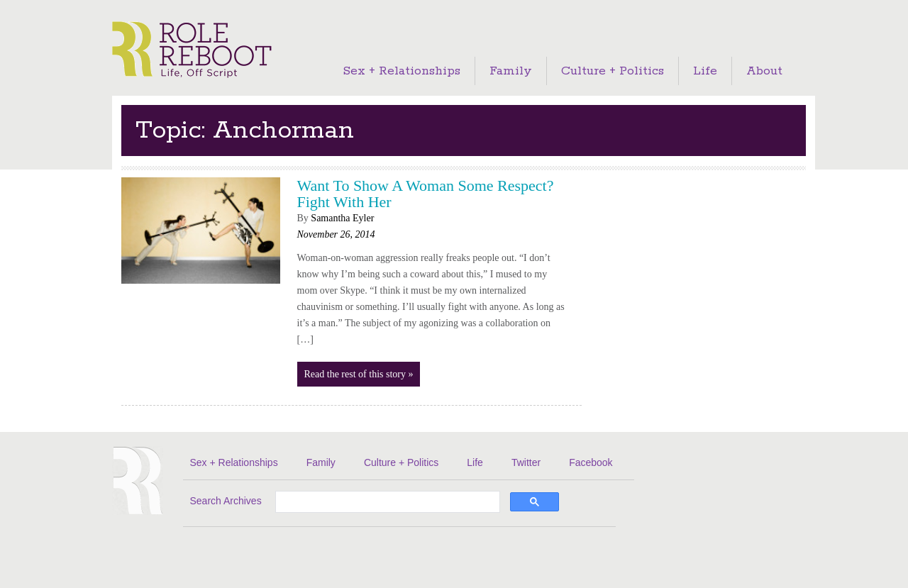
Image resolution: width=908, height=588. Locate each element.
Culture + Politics (613, 71)
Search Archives (226, 501)
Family (511, 71)
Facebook (591, 462)
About (764, 71)
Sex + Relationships (402, 71)
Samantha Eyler (342, 218)
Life (705, 71)
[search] (386, 503)
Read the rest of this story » (359, 374)
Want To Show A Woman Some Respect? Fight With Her (426, 194)
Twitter (526, 462)
